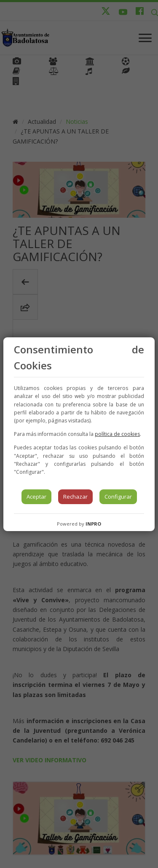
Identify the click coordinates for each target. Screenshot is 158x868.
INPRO (93, 524)
